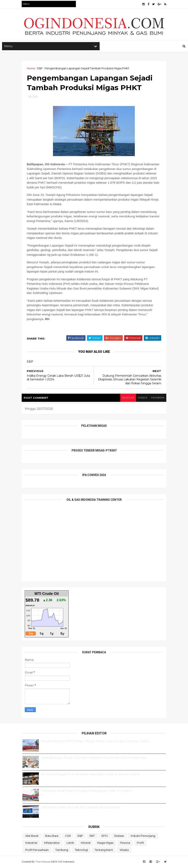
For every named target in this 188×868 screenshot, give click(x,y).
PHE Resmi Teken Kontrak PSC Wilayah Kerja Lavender (81, 808)
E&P (41, 69)
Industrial (31, 844)
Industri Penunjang (143, 837)
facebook (157, 399)
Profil (140, 844)
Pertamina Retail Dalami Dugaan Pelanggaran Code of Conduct (87, 792)
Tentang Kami (104, 851)
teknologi (81, 851)
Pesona (125, 844)
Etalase (119, 837)
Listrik (70, 844)
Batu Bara (52, 837)
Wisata (124, 851)
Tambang (62, 851)
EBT (92, 837)
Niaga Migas (105, 844)
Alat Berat (32, 837)
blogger (127, 399)
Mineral (86, 844)
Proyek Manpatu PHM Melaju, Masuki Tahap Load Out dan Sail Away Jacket (95, 742)
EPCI (105, 837)
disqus (142, 399)
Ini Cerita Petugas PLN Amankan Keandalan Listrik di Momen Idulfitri (90, 775)
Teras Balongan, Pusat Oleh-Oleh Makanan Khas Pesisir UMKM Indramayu (94, 759)
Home (32, 69)
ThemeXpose (44, 862)
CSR (68, 837)
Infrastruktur (52, 844)
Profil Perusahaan (37, 851)
